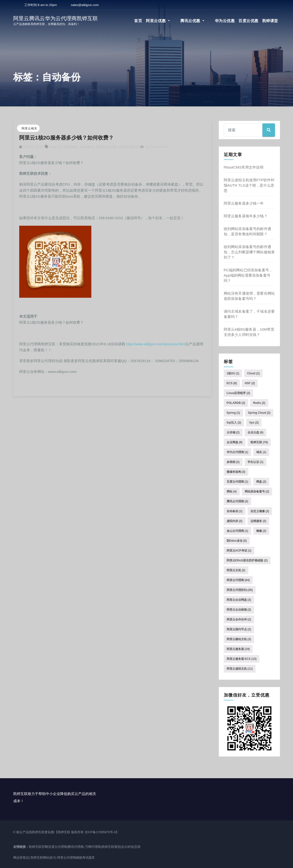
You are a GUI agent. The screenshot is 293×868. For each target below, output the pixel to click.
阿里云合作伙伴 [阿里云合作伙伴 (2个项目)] (239, 619)
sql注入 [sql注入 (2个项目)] (234, 423)
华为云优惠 (225, 21)
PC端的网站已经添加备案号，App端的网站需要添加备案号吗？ (248, 275)
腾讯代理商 (76, 847)
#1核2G (56, 147)
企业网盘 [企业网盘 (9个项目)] (235, 442)
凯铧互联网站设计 (43, 858)
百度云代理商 (58, 847)
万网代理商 (93, 847)
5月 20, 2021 (33, 147)
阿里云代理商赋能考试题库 (76, 858)
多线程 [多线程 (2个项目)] (233, 462)
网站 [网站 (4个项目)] (232, 492)
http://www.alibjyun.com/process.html (156, 344)
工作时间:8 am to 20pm (40, 5)
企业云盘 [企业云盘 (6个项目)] (256, 432)
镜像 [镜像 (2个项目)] (261, 531)
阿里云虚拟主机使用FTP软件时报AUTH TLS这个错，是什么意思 (249, 185)
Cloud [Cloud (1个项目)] (253, 373)
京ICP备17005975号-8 (100, 832)
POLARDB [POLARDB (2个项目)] (236, 403)
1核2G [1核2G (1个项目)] (233, 373)
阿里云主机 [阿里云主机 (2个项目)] (236, 570)
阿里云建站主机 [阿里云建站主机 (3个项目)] (239, 639)
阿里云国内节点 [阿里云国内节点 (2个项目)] (239, 629)
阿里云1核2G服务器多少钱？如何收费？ (67, 138)
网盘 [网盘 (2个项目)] (261, 482)
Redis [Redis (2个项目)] (259, 403)
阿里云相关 (29, 128)
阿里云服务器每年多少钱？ (246, 216)
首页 (151, 21)
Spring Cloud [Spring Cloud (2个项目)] (259, 413)
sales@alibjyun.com (85, 5)
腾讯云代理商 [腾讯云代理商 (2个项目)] (237, 501)
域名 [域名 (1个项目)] (261, 452)
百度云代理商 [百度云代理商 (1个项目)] (237, 482)
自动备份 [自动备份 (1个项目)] (235, 511)
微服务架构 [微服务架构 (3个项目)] (236, 472)
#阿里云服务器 (129, 147)
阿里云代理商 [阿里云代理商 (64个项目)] (238, 580)
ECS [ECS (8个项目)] (232, 383)
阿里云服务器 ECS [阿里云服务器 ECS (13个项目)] (242, 659)
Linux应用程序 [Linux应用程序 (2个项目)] (238, 393)
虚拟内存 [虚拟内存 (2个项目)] (235, 521)
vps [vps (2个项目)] (254, 423)
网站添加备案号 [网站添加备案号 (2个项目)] (257, 492)
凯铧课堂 (270, 21)
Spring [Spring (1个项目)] (233, 413)
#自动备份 (87, 147)
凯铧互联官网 (38, 847)
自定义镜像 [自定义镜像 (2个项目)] (260, 511)
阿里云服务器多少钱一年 (244, 203)
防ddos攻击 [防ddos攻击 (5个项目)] (237, 541)
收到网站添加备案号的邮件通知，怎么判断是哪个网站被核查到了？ (249, 252)
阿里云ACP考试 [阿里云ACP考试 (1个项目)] (239, 551)
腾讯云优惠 (199, 21)
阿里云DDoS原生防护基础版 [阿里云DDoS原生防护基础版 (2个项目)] (247, 560)
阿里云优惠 (171, 21)
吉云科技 (127, 847)
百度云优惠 (248, 21)
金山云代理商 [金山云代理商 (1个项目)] (237, 531)
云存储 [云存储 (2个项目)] (233, 432)
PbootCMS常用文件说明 (244, 167)
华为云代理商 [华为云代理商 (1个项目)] (237, 452)
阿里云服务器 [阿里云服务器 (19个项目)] (238, 649)
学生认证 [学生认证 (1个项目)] (256, 462)
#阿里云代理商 (106, 147)
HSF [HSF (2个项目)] (250, 383)
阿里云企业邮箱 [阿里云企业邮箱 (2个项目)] (239, 610)
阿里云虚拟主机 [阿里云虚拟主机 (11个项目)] (240, 669)
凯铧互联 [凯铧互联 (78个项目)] (259, 442)
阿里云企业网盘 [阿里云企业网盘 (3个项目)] (239, 600)
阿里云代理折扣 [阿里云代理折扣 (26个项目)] (240, 590)
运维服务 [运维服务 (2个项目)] (258, 521)
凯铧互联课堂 (111, 847)
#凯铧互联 (71, 147)
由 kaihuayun (155, 147)
